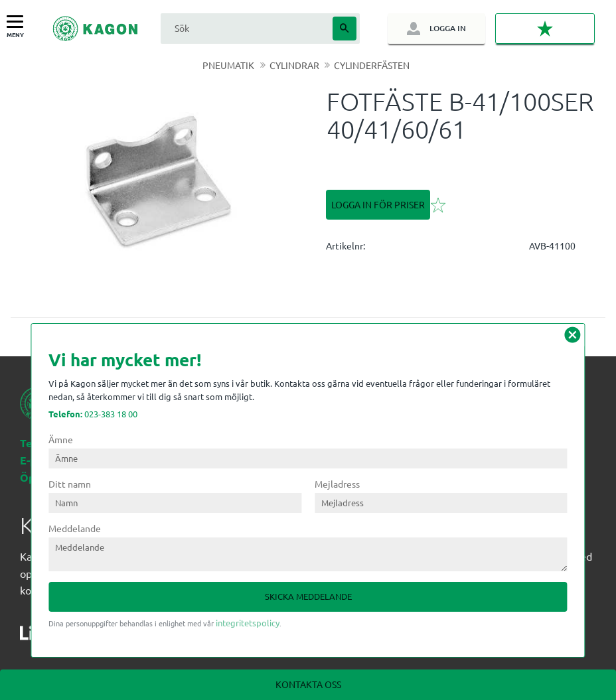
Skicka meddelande (308, 596)
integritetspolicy (248, 623)
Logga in (447, 28)
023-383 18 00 (93, 414)
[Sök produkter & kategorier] (245, 28)
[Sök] (345, 29)
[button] (18, 22)
